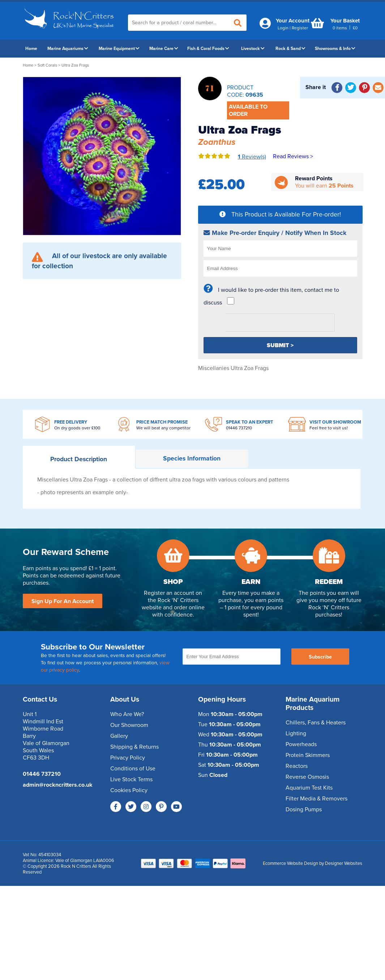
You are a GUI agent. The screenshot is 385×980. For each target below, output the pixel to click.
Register (300, 28)
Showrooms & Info (335, 49)
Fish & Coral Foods (208, 49)
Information (192, 459)
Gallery (119, 736)
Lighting (296, 733)
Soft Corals (47, 65)
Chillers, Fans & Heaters (316, 723)
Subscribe (320, 657)
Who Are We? (127, 714)
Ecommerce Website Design (290, 863)
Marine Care (164, 49)
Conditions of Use (133, 769)
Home (31, 49)
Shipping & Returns (134, 747)
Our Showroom (129, 725)
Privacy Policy (128, 758)
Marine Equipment (119, 49)
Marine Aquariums (68, 49)
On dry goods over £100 (77, 428)
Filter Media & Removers (316, 799)
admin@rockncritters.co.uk (58, 785)
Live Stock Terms (131, 779)
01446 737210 (239, 428)
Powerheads (301, 744)
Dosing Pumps (304, 809)
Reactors (297, 766)
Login (283, 28)
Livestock (253, 49)
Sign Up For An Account (63, 601)
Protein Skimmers (308, 755)
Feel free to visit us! (329, 428)
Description (79, 459)
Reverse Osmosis (307, 777)
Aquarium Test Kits (309, 788)
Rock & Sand (290, 49)
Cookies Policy (129, 790)
